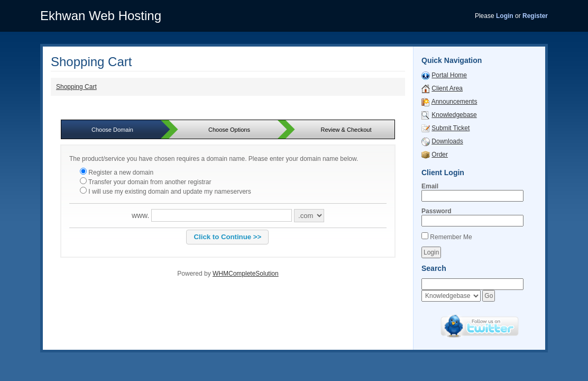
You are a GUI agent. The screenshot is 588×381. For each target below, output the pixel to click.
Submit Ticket (451, 128)
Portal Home (449, 75)
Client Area (447, 88)
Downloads (447, 141)
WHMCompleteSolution (246, 274)
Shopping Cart (76, 87)
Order (440, 155)
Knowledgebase (454, 115)
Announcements (454, 102)
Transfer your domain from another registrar (145, 182)
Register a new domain (117, 173)
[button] (227, 237)
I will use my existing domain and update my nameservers (166, 192)
